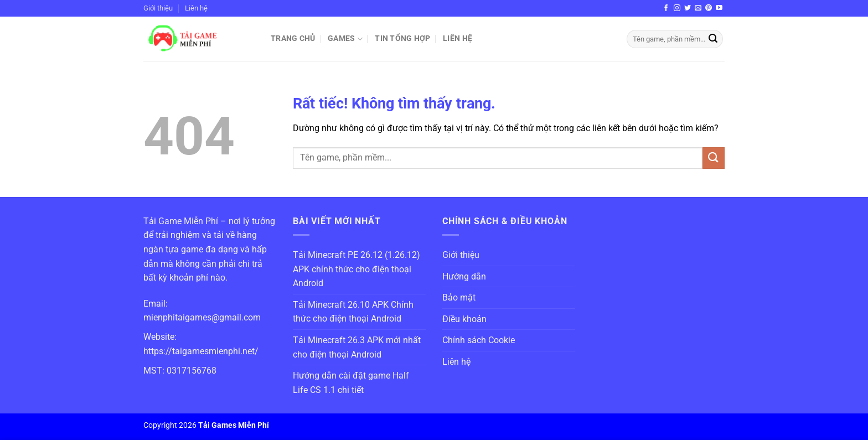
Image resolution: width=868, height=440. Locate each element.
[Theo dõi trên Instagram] (677, 8)
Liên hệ (196, 8)
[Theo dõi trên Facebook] (666, 8)
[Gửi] (713, 39)
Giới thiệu (158, 8)
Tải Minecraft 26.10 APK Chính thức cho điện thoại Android (353, 312)
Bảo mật (459, 297)
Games (345, 39)
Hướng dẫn (464, 276)
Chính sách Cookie (479, 340)
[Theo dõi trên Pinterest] (709, 8)
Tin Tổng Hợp (402, 38)
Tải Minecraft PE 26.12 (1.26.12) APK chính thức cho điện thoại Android (356, 269)
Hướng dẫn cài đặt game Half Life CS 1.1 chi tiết (351, 383)
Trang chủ (293, 38)
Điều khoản (464, 319)
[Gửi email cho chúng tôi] (698, 8)
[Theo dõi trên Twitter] (688, 8)
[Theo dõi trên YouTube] (719, 8)
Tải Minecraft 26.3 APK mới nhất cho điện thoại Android (357, 347)
